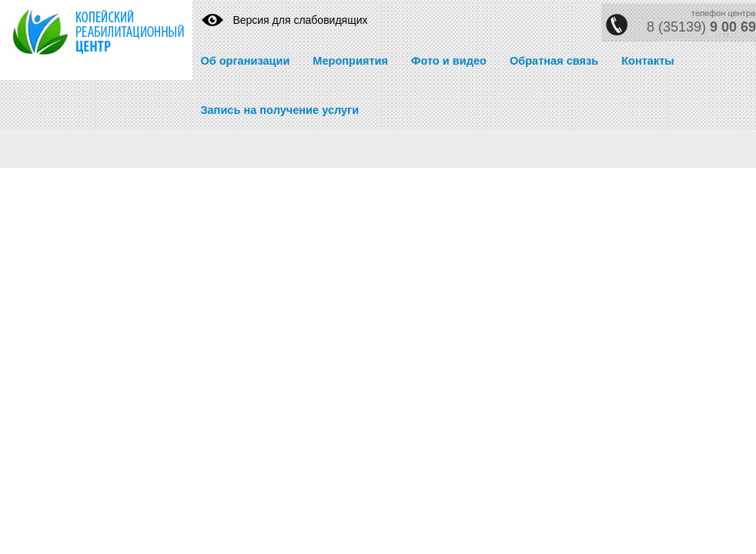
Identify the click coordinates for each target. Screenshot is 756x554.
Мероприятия (350, 61)
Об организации (245, 61)
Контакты (648, 61)
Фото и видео (449, 61)
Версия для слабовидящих (300, 20)
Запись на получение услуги (279, 110)
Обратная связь (554, 61)
